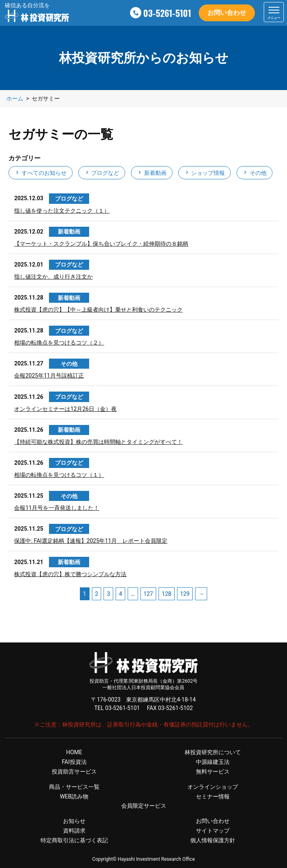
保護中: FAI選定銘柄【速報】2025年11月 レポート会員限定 (91, 541)
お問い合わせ (227, 13)
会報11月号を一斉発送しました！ (57, 508)
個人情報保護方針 (213, 840)
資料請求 (74, 831)
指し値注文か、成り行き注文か (53, 277)
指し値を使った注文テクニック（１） (62, 211)
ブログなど (102, 173)
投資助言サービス (74, 772)
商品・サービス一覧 (74, 787)
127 (149, 594)
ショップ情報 (205, 173)
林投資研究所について (213, 752)
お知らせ (74, 821)
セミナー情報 (213, 796)
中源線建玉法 (213, 762)
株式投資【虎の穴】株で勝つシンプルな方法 (70, 574)
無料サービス (213, 772)
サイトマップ (213, 831)
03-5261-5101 (167, 13)
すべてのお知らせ (40, 173)
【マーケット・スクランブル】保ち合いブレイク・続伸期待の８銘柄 (101, 244)
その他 (254, 173)
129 (185, 594)
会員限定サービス (144, 806)
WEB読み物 (74, 796)
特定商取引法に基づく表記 (74, 840)
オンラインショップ (213, 787)
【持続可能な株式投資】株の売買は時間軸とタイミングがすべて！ (98, 442)
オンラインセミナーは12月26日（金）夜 (65, 409)
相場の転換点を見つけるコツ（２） (59, 343)
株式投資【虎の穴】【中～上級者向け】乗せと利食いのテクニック (98, 310)
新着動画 (152, 173)
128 (167, 594)
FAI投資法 (74, 762)
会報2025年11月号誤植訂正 (49, 376)
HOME (74, 752)
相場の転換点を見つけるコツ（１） (59, 475)
